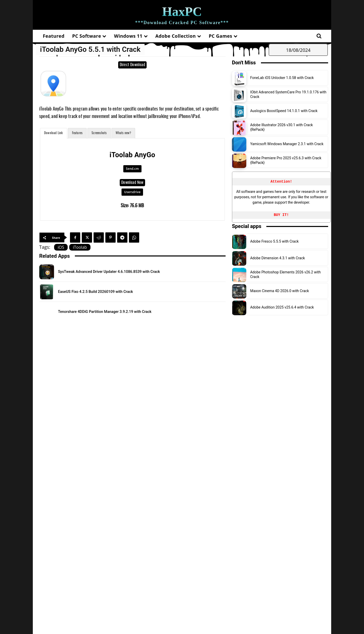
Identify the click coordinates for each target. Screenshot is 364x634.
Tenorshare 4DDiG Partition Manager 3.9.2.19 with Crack (123, 311)
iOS (61, 247)
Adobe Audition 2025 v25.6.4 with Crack (282, 307)
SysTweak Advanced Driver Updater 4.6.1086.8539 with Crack (129, 271)
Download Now (132, 183)
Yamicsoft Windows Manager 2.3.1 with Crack (287, 144)
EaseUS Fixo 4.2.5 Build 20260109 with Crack (110, 291)
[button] (319, 36)
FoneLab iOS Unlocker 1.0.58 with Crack (282, 78)
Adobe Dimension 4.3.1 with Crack (277, 258)
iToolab (80, 247)
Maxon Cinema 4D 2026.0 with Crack (280, 291)
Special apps (247, 226)
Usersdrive (132, 192)
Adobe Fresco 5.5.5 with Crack (274, 241)
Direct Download (132, 65)
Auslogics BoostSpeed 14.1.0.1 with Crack (284, 111)
